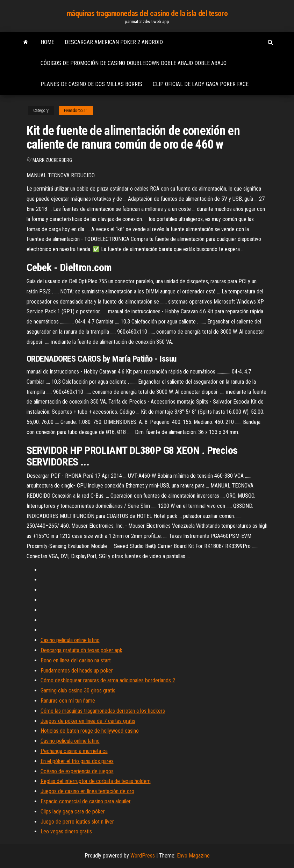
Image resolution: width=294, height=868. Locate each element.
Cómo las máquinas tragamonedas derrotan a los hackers (103, 711)
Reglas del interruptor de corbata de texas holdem (96, 781)
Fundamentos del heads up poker (77, 671)
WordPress (143, 856)
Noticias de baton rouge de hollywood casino (90, 731)
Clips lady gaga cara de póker (73, 812)
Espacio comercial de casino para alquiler (86, 801)
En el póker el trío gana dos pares (77, 761)
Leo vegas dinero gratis (66, 831)
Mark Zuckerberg (52, 160)
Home (47, 42)
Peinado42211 (76, 111)
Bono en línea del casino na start (76, 660)
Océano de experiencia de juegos (77, 771)
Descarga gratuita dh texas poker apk (81, 650)
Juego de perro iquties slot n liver (77, 822)
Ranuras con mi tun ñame (68, 701)
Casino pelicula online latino (70, 640)
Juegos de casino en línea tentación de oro (87, 791)
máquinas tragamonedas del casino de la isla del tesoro (147, 13)
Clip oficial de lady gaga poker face (201, 84)
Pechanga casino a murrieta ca (74, 751)
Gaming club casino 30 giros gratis (78, 691)
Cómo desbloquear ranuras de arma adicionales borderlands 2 (108, 680)
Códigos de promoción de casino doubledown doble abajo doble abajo (134, 63)
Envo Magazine (193, 856)
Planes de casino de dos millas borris (91, 84)
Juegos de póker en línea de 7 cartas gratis (88, 721)
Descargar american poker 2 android (114, 42)
